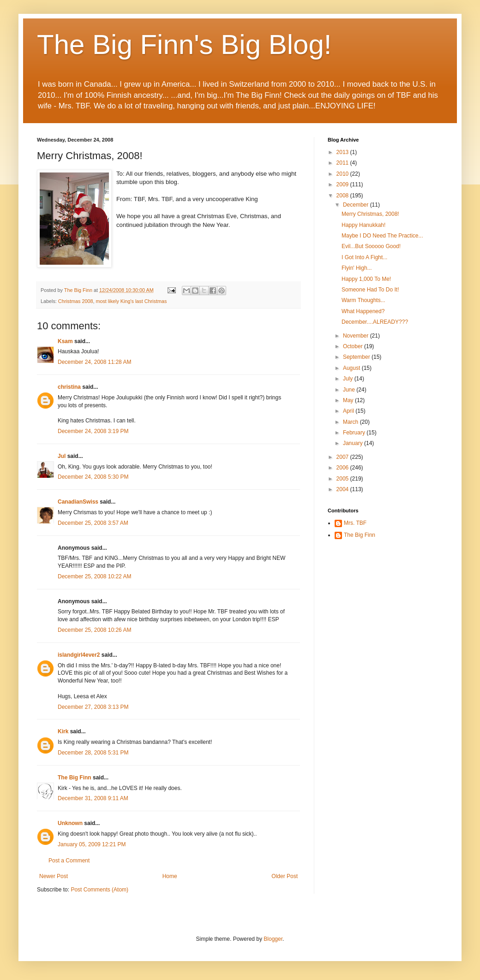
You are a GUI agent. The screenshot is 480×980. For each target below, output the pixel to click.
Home (170, 876)
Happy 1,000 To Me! (366, 279)
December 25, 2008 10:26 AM (94, 630)
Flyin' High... (357, 268)
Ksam (65, 341)
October (354, 346)
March (351, 422)
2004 (343, 489)
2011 (343, 163)
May (349, 400)
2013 (343, 152)
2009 (343, 184)
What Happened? (363, 311)
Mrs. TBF (355, 523)
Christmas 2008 (76, 301)
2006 (343, 468)
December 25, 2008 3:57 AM (93, 523)
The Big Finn (75, 778)
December (357, 205)
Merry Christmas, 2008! (370, 214)
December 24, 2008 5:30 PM (93, 477)
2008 (343, 196)
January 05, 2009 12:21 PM (92, 844)
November (357, 336)
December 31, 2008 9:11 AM (93, 798)
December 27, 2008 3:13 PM (93, 707)
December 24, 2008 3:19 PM (93, 431)
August (352, 368)
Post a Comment (69, 861)
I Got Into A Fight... (364, 257)
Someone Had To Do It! (370, 290)
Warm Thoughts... (363, 300)
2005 (343, 479)
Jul (62, 456)
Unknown (70, 823)
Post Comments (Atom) (99, 890)
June (350, 390)
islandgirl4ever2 (79, 655)
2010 (343, 174)
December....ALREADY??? (375, 322)
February (355, 433)
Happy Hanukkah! (363, 225)
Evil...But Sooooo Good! (371, 246)
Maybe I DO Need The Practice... (382, 236)
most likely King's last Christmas (131, 301)
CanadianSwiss (78, 502)
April (349, 411)
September (357, 357)
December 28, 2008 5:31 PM (93, 753)
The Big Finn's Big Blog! (184, 45)
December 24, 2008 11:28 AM (94, 362)
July (349, 379)
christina (69, 387)
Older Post (285, 876)
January (354, 443)
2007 (343, 457)
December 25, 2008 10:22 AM (94, 576)
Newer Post (54, 876)
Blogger (273, 939)
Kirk (63, 731)
